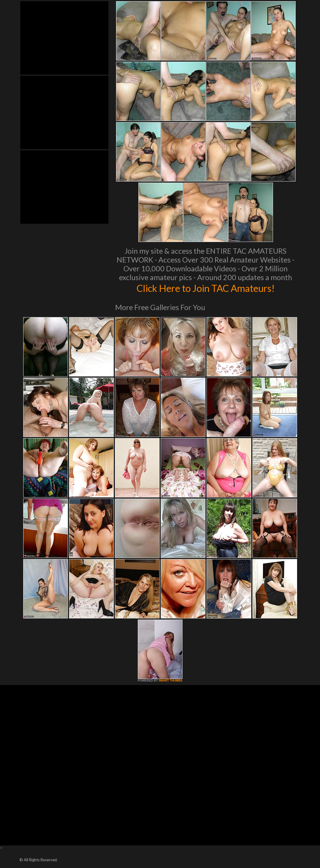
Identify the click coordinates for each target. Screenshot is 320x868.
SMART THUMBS (170, 681)
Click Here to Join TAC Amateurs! (206, 288)
